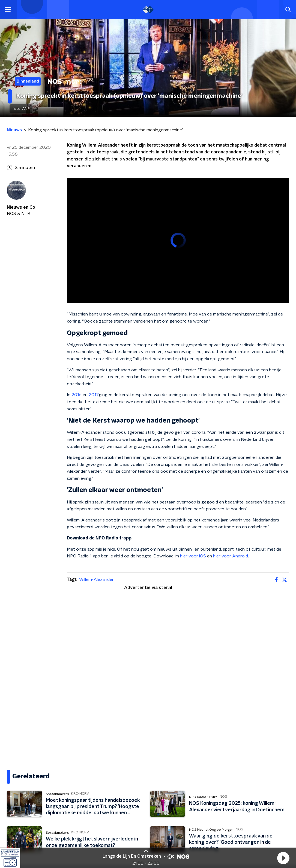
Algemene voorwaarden (31, 836)
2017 (94, 395)
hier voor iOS (193, 556)
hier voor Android (231, 556)
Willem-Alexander (96, 579)
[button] (283, 858)
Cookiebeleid (265, 836)
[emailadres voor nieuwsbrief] (222, 788)
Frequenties (20, 762)
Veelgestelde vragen (111, 773)
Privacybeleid (71, 836)
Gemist (15, 806)
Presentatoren (23, 784)
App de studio (103, 784)
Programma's (22, 773)
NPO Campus (102, 806)
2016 (77, 395)
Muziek (15, 795)
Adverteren (101, 795)
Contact (97, 762)
